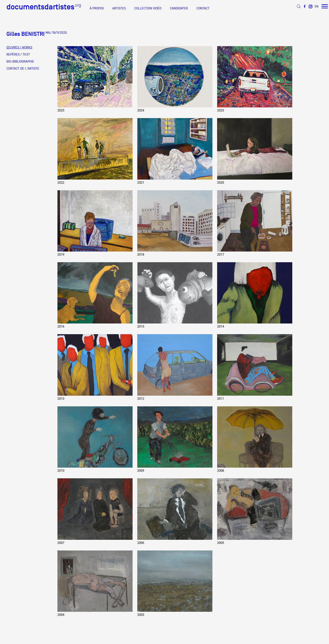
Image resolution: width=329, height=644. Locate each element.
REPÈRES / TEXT (18, 54)
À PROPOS (97, 8)
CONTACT (203, 8)
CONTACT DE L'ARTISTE (23, 69)
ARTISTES (119, 8)
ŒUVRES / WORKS (19, 47)
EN (317, 6)
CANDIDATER (179, 8)
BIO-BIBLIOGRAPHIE (20, 61)
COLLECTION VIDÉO (148, 8)
